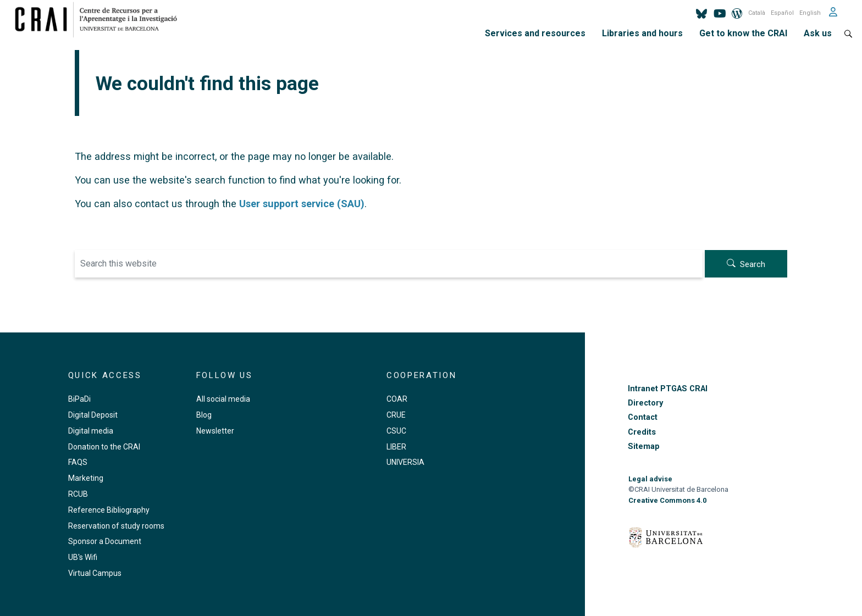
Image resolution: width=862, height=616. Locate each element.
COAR (397, 399)
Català (757, 13)
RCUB (78, 494)
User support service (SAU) (302, 204)
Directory (645, 403)
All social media (223, 399)
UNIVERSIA (405, 462)
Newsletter (215, 431)
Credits (642, 432)
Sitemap (644, 446)
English (810, 13)
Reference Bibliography (109, 510)
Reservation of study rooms (116, 526)
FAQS (78, 462)
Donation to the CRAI (104, 447)
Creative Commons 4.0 (667, 500)
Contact (643, 417)
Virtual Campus (95, 573)
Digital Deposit (93, 415)
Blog (204, 415)
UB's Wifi (83, 557)
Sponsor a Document (105, 541)
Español (782, 13)
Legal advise (650, 479)
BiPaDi (79, 399)
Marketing (86, 478)
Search (753, 264)
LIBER (396, 447)
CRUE (396, 415)
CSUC (396, 431)
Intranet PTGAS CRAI (668, 389)
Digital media (91, 431)
